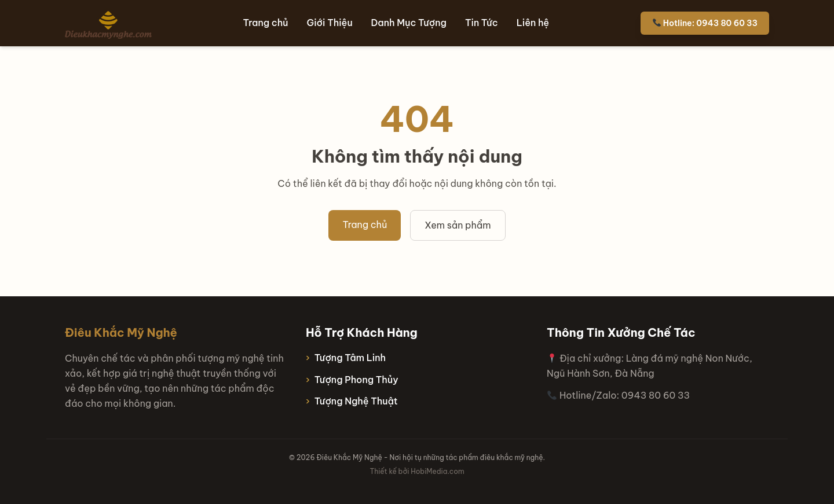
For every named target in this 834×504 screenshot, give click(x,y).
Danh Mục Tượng (409, 23)
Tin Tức (482, 23)
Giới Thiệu (330, 23)
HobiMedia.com (437, 471)
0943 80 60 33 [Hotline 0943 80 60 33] (656, 395)
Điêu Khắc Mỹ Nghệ (121, 332)
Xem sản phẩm (458, 225)
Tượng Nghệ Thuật (356, 401)
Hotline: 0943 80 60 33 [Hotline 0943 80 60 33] (705, 23)
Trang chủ (266, 23)
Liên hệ (533, 23)
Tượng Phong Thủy (356, 380)
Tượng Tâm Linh (350, 358)
